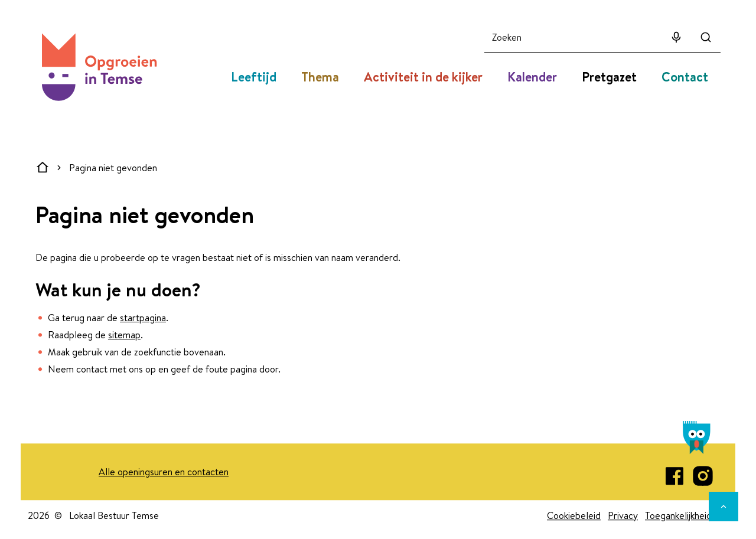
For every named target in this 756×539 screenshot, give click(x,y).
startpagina (143, 318)
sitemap (124, 335)
